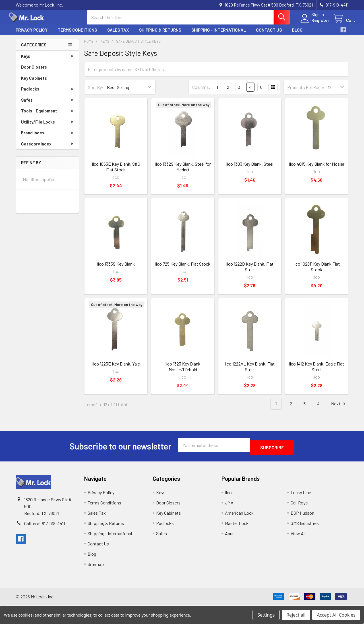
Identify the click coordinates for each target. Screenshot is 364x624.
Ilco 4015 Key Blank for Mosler (317, 169)
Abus (230, 536)
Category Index (47, 149)
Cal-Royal (300, 505)
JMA (229, 505)
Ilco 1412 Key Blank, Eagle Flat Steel (317, 372)
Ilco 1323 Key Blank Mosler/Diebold (183, 372)
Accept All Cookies (336, 615)
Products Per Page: (306, 92)
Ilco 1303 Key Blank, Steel (250, 169)
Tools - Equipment (47, 116)
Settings (266, 615)
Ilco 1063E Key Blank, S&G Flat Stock (116, 172)
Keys (47, 61)
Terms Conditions (77, 35)
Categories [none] (34, 50)
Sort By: (96, 92)
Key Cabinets (34, 83)
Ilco (228, 495)
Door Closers (34, 72)
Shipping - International (219, 35)
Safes (47, 105)
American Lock (239, 515)
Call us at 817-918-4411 (45, 526)
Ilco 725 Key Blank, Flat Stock (183, 269)
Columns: (201, 92)
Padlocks (47, 94)
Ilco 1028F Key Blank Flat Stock (317, 272)
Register (314, 23)
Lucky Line (301, 495)
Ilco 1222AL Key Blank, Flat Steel (250, 372)
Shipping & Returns (160, 35)
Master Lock (237, 526)
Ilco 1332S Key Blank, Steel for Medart (183, 172)
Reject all (296, 615)
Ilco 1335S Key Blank (116, 269)
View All (298, 536)
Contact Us (269, 35)
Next (339, 409)
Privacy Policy (32, 35)
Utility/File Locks (47, 127)
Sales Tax (118, 35)
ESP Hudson (302, 515)
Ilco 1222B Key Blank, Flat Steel (250, 272)
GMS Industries (305, 526)
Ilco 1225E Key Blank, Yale (116, 369)
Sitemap (96, 567)
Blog (297, 35)
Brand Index (47, 138)
